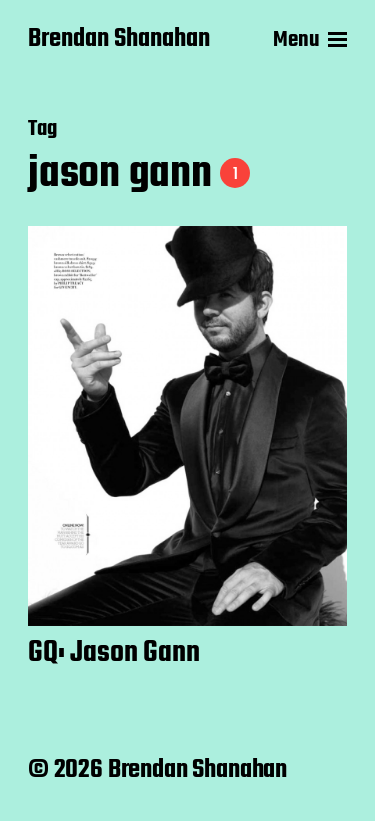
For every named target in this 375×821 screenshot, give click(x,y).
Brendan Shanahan (119, 40)
